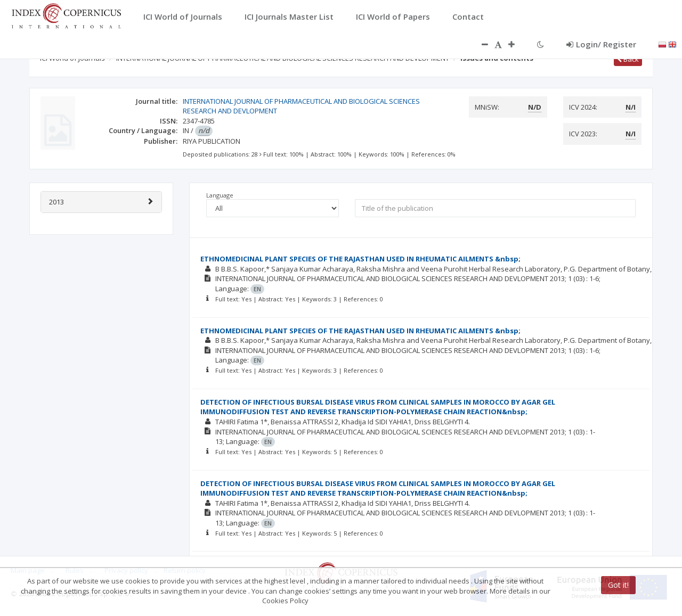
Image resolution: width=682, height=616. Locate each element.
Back (628, 59)
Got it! (618, 585)
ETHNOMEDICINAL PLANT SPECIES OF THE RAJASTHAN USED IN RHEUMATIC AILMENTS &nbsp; (360, 259)
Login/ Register (601, 44)
